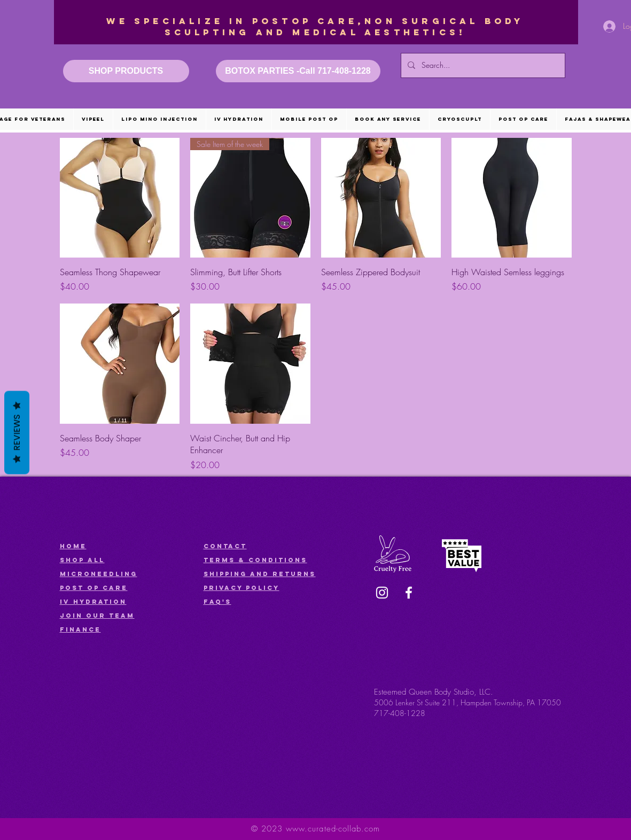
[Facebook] (409, 593)
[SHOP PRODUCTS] (126, 71)
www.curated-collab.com (333, 829)
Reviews (17, 433)
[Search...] (482, 65)
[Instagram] (382, 593)
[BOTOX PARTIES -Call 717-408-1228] (298, 71)
